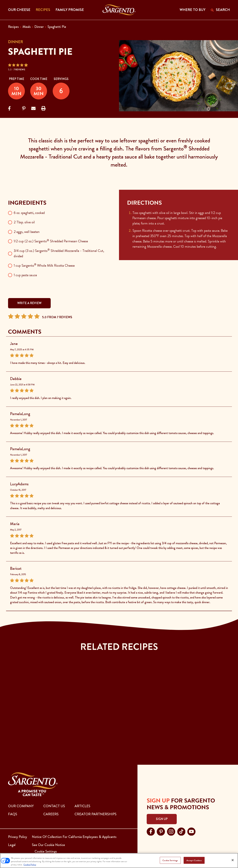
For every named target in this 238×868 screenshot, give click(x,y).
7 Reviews (19, 70)
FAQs (13, 814)
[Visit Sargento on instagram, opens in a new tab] (171, 831)
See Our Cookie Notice (48, 845)
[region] (119, 861)
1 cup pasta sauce (25, 275)
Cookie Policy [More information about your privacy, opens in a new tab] (30, 865)
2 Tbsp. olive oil (24, 222)
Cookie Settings (170, 860)
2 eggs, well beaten (27, 232)
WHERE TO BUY (193, 10)
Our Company (21, 806)
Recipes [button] (43, 10)
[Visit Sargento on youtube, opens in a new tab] (191, 831)
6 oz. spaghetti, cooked (29, 213)
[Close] (233, 860)
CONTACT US (54, 806)
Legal (12, 845)
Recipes (13, 27)
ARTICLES (82, 806)
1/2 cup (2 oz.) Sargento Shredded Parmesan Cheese (51, 241)
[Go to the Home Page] (119, 10)
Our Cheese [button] (19, 10)
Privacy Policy (18, 837)
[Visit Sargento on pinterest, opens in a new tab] (161, 831)
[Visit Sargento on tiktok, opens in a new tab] (181, 831)
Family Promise (70, 10)
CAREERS (51, 814)
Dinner (39, 27)
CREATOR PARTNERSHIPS (96, 814)
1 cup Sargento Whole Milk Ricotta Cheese (44, 265)
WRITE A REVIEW (29, 303)
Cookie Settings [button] (46, 851)
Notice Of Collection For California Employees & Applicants (74, 837)
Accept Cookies (194, 860)
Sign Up (162, 819)
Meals (27, 27)
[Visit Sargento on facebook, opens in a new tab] (151, 831)
